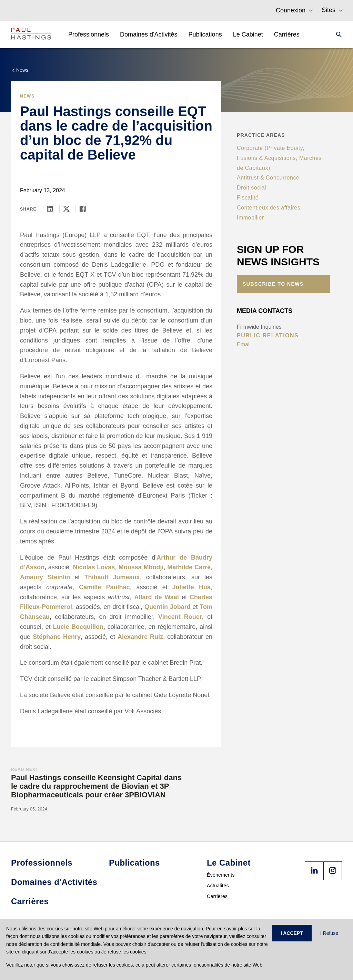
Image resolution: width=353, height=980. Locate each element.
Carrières (217, 896)
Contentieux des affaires (269, 208)
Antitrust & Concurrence (268, 178)
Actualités (218, 886)
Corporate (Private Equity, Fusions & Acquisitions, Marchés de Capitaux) (279, 158)
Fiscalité (248, 198)
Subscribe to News (273, 284)
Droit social (251, 188)
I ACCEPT (292, 933)
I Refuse (329, 933)
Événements (221, 875)
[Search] (337, 34)
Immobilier (250, 218)
